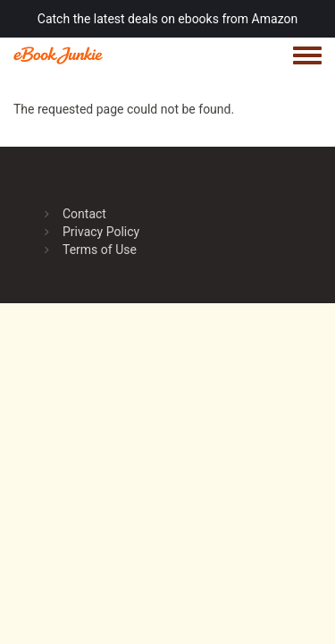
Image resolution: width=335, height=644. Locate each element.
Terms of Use (100, 250)
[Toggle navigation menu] (307, 56)
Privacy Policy (101, 232)
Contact (84, 214)
